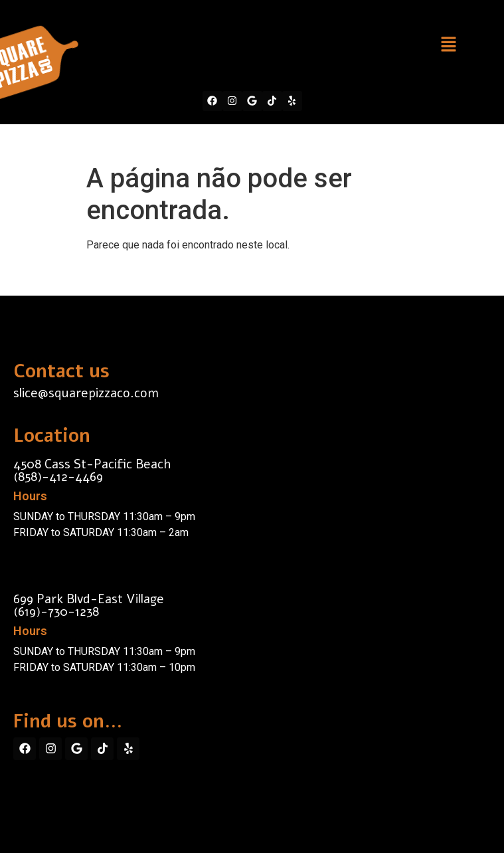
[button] (448, 45)
